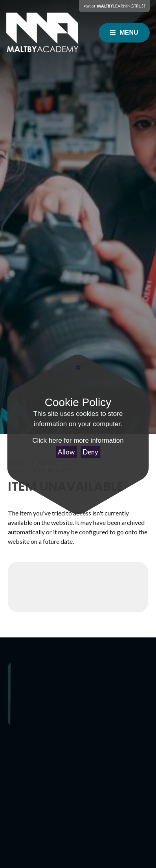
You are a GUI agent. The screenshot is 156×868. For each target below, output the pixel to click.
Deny (91, 452)
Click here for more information (78, 440)
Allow (66, 452)
